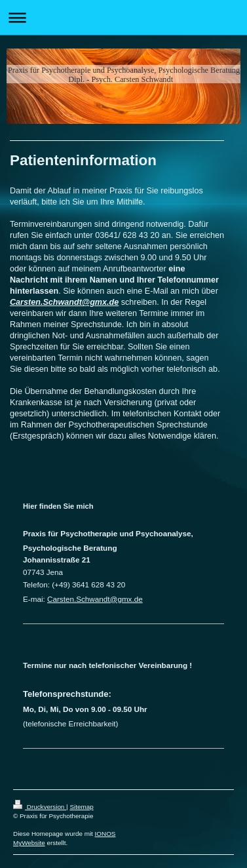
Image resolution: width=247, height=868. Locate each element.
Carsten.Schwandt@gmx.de (64, 302)
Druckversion (40, 807)
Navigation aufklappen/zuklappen (123, 17)
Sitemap (81, 807)
